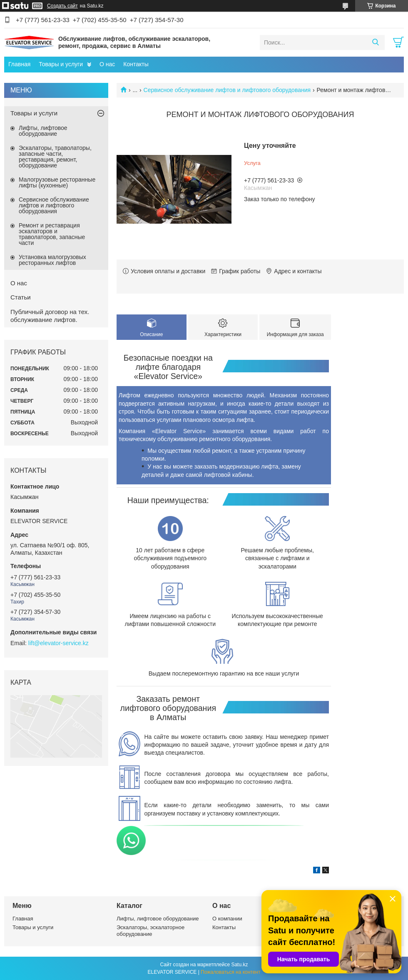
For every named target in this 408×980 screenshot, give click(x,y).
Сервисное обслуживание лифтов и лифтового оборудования (227, 90)
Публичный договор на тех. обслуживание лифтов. (50, 316)
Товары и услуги (61, 64)
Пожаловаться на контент (230, 972)
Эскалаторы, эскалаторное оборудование (151, 931)
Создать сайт (62, 6)
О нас (107, 64)
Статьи (21, 297)
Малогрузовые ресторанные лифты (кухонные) (57, 182)
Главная (19, 64)
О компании (227, 919)
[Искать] (375, 42)
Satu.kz (239, 965)
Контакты (136, 64)
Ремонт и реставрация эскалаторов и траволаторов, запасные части (52, 234)
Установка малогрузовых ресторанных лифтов (52, 260)
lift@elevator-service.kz (58, 643)
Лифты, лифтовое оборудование (43, 131)
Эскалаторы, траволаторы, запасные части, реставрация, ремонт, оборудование (55, 157)
